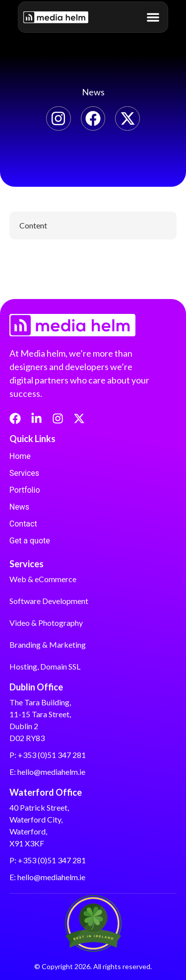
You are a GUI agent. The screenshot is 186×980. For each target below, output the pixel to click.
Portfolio (25, 490)
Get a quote (30, 541)
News (19, 507)
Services (24, 473)
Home (20, 456)
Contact (23, 524)
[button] (153, 17)
